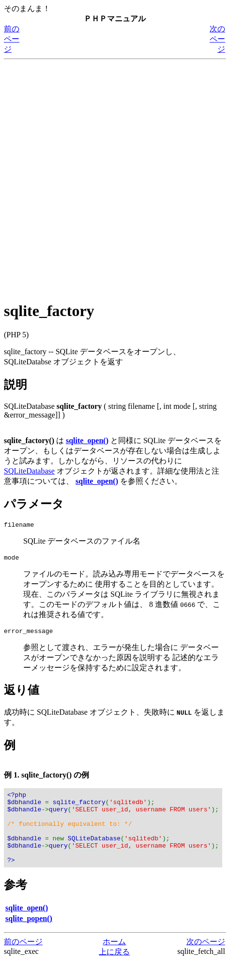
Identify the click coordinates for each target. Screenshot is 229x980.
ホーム (114, 960)
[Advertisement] (114, 178)
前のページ (12, 39)
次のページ (217, 39)
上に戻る (114, 971)
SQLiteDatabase (29, 471)
